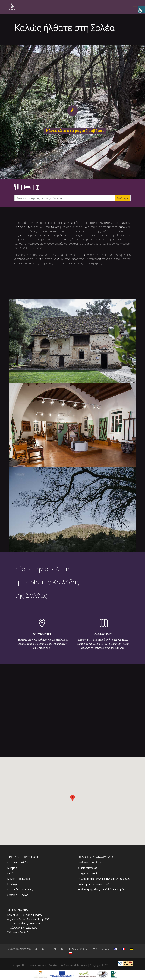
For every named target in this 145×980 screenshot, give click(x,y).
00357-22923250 (20, 949)
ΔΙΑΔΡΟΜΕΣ (103, 634)
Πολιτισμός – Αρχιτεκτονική (93, 884)
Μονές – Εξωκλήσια (19, 879)
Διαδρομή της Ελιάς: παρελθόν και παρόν (101, 889)
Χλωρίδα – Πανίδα (18, 895)
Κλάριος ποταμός (87, 868)
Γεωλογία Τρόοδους (89, 862)
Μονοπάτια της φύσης (20, 889)
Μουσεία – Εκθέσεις (19, 862)
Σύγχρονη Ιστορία (88, 873)
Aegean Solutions (49, 965)
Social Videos (78, 949)
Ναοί (10, 873)
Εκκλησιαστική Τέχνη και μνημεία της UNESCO (104, 879)
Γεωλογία (13, 884)
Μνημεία (12, 868)
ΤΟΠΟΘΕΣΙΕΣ (42, 634)
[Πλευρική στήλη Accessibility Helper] (141, 10)
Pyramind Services (75, 965)
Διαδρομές (101, 949)
